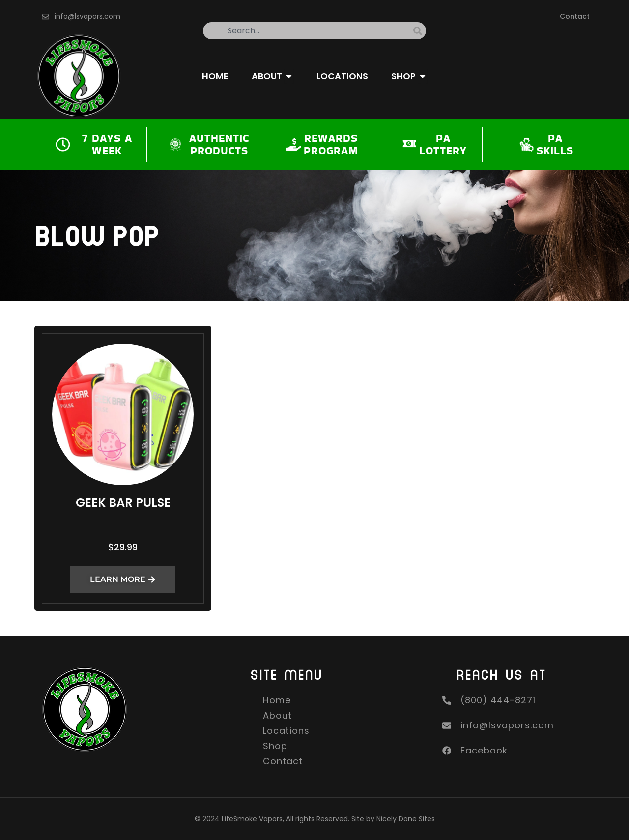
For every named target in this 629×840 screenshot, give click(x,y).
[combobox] (308, 31)
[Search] (420, 31)
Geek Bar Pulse (123, 503)
